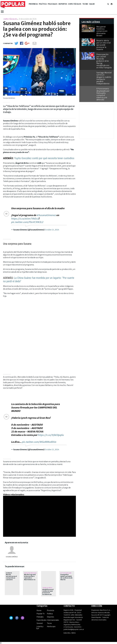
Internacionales (53, 620)
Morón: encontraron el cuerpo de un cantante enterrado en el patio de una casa (12, 580)
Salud (92, 4)
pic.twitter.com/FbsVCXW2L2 (27, 222)
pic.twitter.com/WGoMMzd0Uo (39, 442)
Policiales (53, 4)
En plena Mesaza (30, 573)
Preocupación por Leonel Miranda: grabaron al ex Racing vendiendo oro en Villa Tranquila (104, 61)
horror (9, 573)
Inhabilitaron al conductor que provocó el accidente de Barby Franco (48, 593)
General (40, 623)
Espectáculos (75, 4)
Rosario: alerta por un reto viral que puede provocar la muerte (104, 45)
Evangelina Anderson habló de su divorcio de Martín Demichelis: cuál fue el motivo (66, 579)
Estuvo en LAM (66, 573)
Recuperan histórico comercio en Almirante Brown (102, 31)
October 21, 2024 (52, 230)
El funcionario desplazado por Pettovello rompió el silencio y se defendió (103, 94)
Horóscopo (51, 626)
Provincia (33, 4)
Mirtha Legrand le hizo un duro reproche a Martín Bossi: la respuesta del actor (30, 579)
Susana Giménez (12, 557)
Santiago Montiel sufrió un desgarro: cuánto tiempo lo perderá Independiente (104, 78)
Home (39, 610)
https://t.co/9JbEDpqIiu (51, 435)
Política (43, 4)
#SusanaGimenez (46, 215)
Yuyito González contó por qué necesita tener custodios (44, 158)
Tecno (85, 4)
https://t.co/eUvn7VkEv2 (25, 219)
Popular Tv (41, 614)
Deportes (63, 4)
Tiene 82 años (47, 588)
